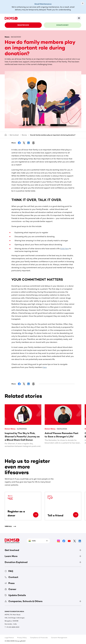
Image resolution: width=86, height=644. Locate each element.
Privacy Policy (22, 638)
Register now (23, 25)
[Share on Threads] (33, 143)
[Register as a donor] (36, 515)
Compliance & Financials (39, 638)
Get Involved (14, 135)
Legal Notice (9, 638)
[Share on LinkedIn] (29, 143)
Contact (11, 577)
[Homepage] (6, 135)
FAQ (9, 571)
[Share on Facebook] (19, 143)
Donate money (62, 25)
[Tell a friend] (76, 515)
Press (10, 583)
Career (10, 589)
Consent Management (59, 638)
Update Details (15, 595)
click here (65, 249)
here (45, 367)
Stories (24, 135)
